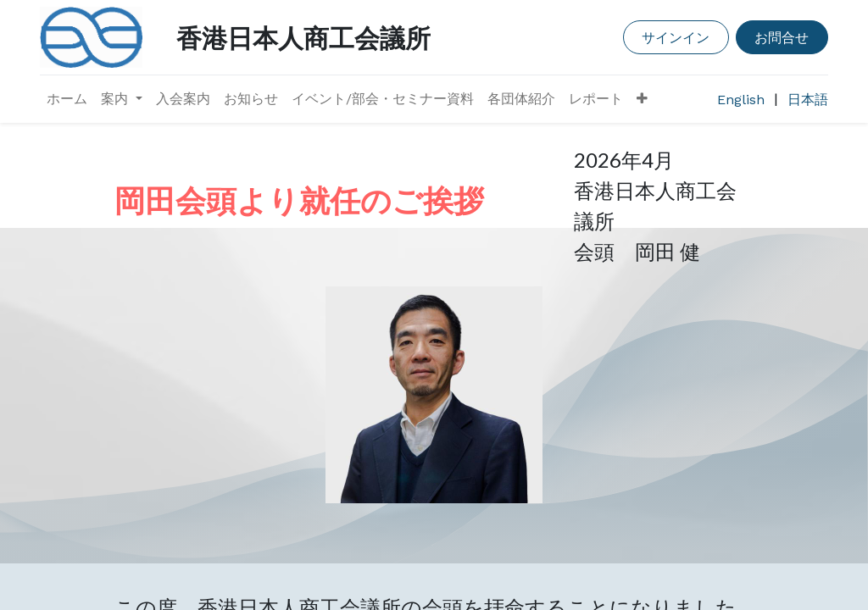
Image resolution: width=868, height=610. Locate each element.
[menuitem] (67, 99)
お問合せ (782, 37)
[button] (642, 99)
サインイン (676, 37)
